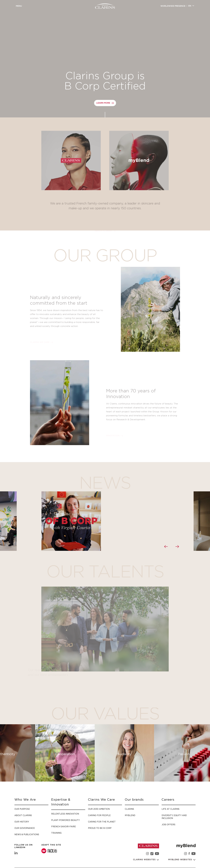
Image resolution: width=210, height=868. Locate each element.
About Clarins (23, 815)
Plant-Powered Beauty (65, 820)
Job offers (168, 824)
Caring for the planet (102, 822)
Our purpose (22, 809)
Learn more (103, 103)
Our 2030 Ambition (99, 809)
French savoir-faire (64, 826)
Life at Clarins (171, 809)
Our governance (25, 828)
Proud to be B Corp (100, 828)
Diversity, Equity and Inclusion (174, 817)
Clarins (129, 809)
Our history (22, 822)
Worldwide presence (173, 6)
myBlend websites (180, 860)
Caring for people (99, 815)
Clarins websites (145, 860)
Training (56, 833)
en (190, 6)
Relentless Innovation (65, 814)
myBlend (130, 815)
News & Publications (27, 834)
